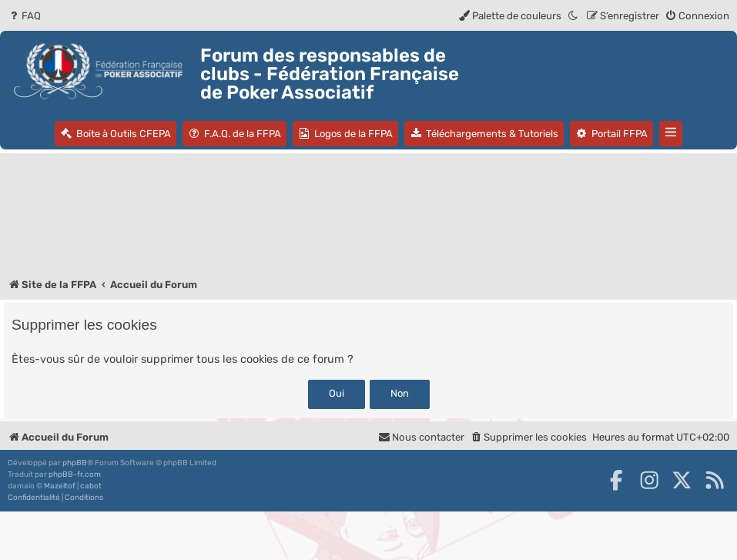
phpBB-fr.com (75, 474)
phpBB (75, 463)
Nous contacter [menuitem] (421, 437)
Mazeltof (60, 486)
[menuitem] (24, 16)
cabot (91, 486)
